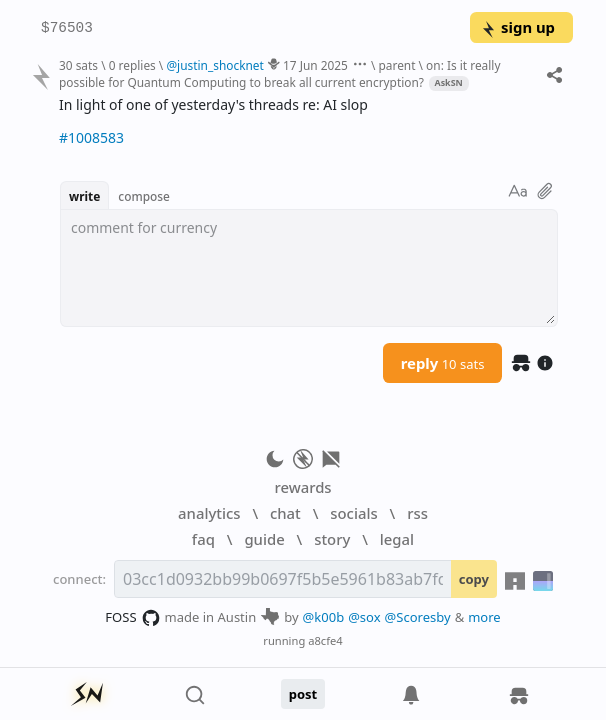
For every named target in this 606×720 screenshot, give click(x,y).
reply (443, 363)
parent (396, 65)
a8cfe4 (325, 640)
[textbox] (309, 268)
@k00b (324, 617)
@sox (364, 617)
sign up (517, 27)
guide (264, 539)
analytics (209, 513)
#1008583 (91, 137)
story (332, 539)
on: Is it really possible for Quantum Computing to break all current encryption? (279, 73)
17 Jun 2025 (315, 65)
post (303, 694)
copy (474, 579)
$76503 (67, 28)
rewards (302, 487)
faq (203, 539)
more (484, 617)
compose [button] (144, 196)
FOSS (132, 618)
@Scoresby (418, 617)
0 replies (132, 65)
